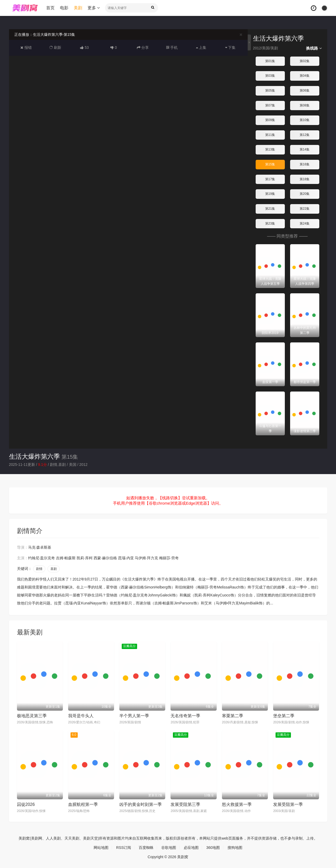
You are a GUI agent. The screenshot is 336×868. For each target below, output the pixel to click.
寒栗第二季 (233, 716)
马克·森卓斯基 (40, 547)
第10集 (305, 120)
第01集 (270, 61)
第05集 (270, 91)
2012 (84, 465)
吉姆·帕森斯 (66, 558)
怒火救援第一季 (237, 804)
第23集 (270, 223)
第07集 (270, 105)
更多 (94, 8)
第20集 (305, 194)
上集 (201, 48)
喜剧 (54, 569)
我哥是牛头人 (81, 716)
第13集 (270, 149)
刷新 (55, 48)
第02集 (305, 61)
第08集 (305, 105)
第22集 (305, 209)
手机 (172, 48)
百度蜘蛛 (146, 847)
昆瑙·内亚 (126, 558)
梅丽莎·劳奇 (169, 558)
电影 (64, 8)
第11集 (270, 135)
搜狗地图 (235, 847)
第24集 (305, 223)
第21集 (270, 209)
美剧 (78, 8)
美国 (73, 465)
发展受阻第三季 (185, 804)
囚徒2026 (26, 804)
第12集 (305, 135)
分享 (143, 48)
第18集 (305, 179)
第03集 (270, 76)
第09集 (270, 120)
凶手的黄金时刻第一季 (141, 804)
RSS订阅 (124, 847)
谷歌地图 (169, 847)
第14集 (305, 149)
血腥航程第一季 (83, 804)
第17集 (270, 179)
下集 (230, 48)
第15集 (270, 164)
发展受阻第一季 (288, 804)
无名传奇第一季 (185, 716)
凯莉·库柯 (85, 558)
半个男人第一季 (134, 716)
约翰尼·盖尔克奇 (42, 558)
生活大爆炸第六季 (34, 456)
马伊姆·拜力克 (146, 558)
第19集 (270, 194)
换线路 (314, 48)
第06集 (305, 91)
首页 (50, 8)
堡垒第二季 (284, 716)
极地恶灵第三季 (32, 716)
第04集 (305, 76)
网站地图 (101, 847)
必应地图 (191, 847)
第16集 (305, 164)
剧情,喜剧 (58, 465)
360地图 (213, 847)
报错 (26, 48)
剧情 (39, 569)
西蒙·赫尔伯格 (105, 558)
